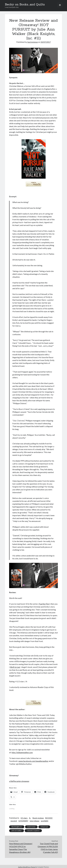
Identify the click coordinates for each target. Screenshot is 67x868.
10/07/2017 (46, 42)
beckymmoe (33, 42)
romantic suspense (33, 831)
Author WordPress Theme (27, 867)
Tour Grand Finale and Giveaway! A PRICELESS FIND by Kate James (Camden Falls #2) (48, 848)
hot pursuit (44, 827)
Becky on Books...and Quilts (25, 5)
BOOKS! (49, 818)
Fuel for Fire (44, 604)
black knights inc (17, 827)
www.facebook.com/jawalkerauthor (33, 761)
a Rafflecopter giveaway (19, 781)
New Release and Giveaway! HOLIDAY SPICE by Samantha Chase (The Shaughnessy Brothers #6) (21, 848)
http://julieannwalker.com (22, 752)
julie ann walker (17, 831)
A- (30, 818)
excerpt (14, 821)
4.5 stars (24, 818)
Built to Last (15, 667)
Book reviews (38, 818)
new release (35, 821)
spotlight (45, 821)
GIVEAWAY (23, 821)
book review (31, 827)
